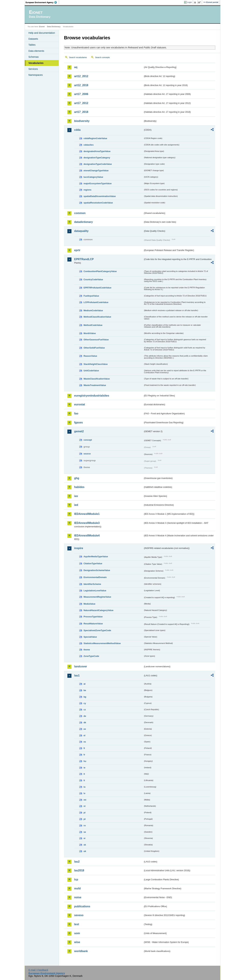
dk (85, 722)
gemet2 (79, 431)
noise (78, 897)
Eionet (42, 27)
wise (77, 942)
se (85, 832)
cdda (77, 130)
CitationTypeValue (93, 563)
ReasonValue (90, 356)
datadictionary (83, 222)
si (84, 838)
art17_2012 (81, 103)
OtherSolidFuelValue (94, 348)
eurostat (80, 404)
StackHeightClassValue (96, 364)
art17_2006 (81, 94)
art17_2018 (81, 112)
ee (85, 729)
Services (33, 69)
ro (85, 825)
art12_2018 (81, 85)
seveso (79, 915)
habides (79, 487)
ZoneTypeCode (91, 656)
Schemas (34, 57)
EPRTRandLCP (84, 259)
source (87, 454)
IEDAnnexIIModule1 (87, 514)
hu (85, 761)
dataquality (81, 231)
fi (84, 748)
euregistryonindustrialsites (92, 396)
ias (76, 496)
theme (87, 650)
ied (76, 505)
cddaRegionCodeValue (95, 138)
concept (88, 440)
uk (85, 851)
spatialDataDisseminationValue (100, 196)
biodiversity (82, 121)
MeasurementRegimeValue (97, 597)
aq (76, 67)
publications (82, 906)
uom (77, 933)
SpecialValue (90, 637)
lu (84, 787)
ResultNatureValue (93, 624)
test (77, 924)
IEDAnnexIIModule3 (87, 523)
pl (84, 813)
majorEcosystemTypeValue (98, 183)
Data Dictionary (54, 27)
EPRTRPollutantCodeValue (97, 288)
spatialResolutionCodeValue (98, 203)
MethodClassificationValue (97, 317)
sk (85, 845)
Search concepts (102, 57)
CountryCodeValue (93, 279)
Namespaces (36, 75)
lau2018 (79, 870)
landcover (81, 666)
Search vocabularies (78, 57)
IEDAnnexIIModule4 (87, 536)
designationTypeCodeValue (98, 164)
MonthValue (90, 333)
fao (76, 413)
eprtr (77, 250)
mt (85, 800)
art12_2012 (81, 76)
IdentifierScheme (92, 584)
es (85, 742)
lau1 (77, 675)
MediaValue (89, 604)
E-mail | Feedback (38, 970)
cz (85, 710)
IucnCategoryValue (93, 177)
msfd (77, 888)
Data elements (36, 51)
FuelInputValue (91, 296)
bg (85, 697)
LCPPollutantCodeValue (96, 302)
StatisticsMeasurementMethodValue (102, 643)
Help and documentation (42, 33)
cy (85, 703)
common (80, 213)
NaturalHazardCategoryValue (99, 610)
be (85, 690)
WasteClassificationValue (97, 379)
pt (85, 819)
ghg (77, 478)
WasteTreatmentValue (95, 385)
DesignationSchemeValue (97, 570)
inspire (79, 548)
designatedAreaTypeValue (97, 151)
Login (190, 2)
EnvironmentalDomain (95, 577)
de (85, 716)
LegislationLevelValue (95, 591)
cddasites (89, 145)
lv (84, 793)
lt (84, 780)
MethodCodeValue (93, 325)
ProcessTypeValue (93, 617)
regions (87, 190)
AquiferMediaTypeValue (96, 556)
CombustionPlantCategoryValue (100, 271)
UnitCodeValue (91, 371)
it (84, 774)
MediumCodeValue (93, 310)
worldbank (81, 951)
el (84, 735)
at (84, 684)
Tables (32, 45)
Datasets (33, 39)
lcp (76, 879)
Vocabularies (36, 63)
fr (84, 755)
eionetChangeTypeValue (96, 171)
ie (84, 768)
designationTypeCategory (97, 158)
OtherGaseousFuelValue (96, 340)
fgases (79, 422)
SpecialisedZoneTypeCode (97, 630)
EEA (42, 2)
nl (84, 806)
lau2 (77, 862)
